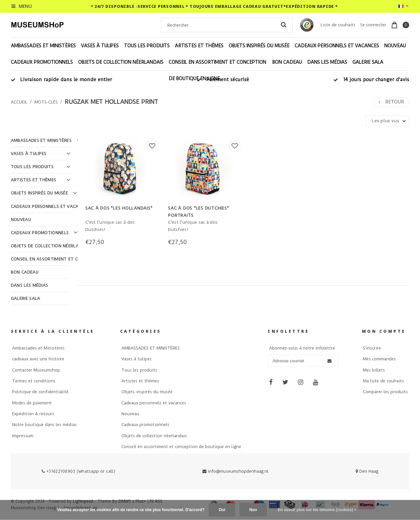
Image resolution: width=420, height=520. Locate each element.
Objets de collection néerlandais (121, 62)
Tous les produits (147, 46)
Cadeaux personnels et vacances (337, 46)
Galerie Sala (368, 62)
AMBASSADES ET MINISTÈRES (43, 46)
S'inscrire (372, 348)
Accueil (19, 102)
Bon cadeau (287, 62)
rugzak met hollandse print (112, 102)
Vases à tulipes (100, 46)
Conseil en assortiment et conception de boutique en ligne (217, 70)
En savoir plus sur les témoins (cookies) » (317, 510)
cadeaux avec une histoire (38, 359)
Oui (222, 510)
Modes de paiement (32, 403)
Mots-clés (46, 102)
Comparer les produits (385, 392)
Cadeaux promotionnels (42, 62)
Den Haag (367, 471)
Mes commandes (379, 359)
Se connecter (373, 25)
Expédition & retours (33, 414)
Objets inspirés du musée (259, 46)
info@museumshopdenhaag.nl (235, 471)
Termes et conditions (34, 381)
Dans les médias (327, 62)
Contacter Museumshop (36, 370)
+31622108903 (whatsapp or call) (78, 471)
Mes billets (374, 370)
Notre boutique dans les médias (44, 425)
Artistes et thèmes (199, 46)
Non (253, 510)
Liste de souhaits (338, 25)
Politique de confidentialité (40, 392)
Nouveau (395, 46)
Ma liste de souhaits (383, 381)
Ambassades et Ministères (38, 348)
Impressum (23, 436)
